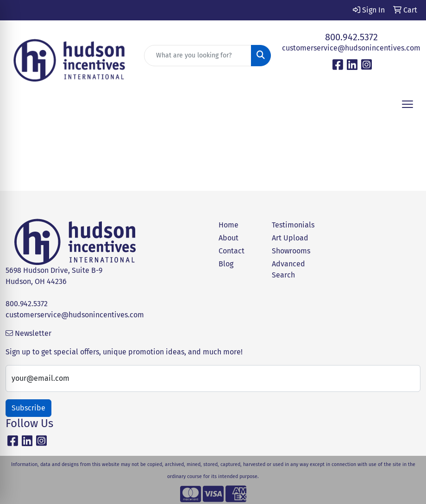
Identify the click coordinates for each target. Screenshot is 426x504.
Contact (232, 251)
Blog (226, 264)
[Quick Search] (198, 56)
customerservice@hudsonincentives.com (351, 48)
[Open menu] (407, 104)
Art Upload (290, 238)
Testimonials (293, 225)
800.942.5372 (351, 37)
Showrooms (291, 251)
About (229, 238)
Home (229, 225)
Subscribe (28, 408)
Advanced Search (288, 269)
